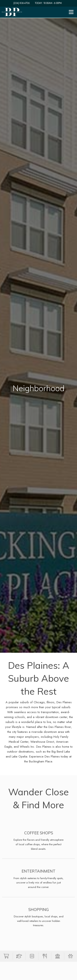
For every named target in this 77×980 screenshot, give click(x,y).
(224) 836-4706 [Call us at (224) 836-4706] (22, 3)
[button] (6, 956)
